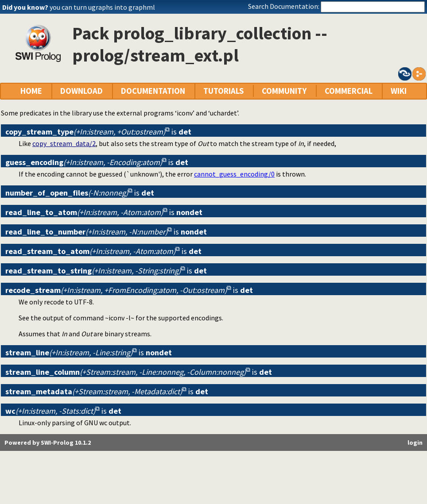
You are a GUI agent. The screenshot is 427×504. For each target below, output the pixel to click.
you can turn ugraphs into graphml (102, 7)
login (415, 442)
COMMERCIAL (349, 91)
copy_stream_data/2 (64, 143)
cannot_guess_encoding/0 (234, 174)
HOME (31, 91)
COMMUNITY (284, 91)
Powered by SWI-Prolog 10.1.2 (48, 442)
